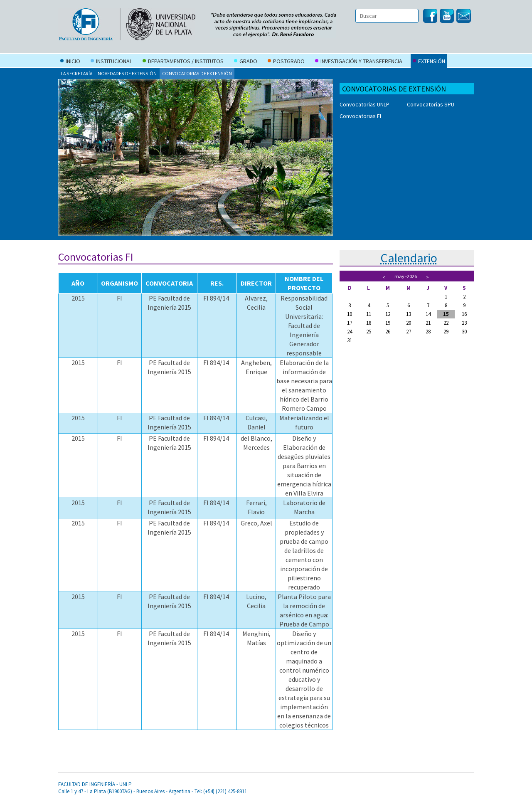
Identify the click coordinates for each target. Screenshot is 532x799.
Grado (246, 62)
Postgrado (286, 62)
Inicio (70, 62)
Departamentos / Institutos (183, 62)
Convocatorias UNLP (365, 104)
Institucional (111, 62)
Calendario (409, 258)
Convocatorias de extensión (197, 73)
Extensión (429, 62)
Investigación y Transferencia (359, 62)
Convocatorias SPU (431, 104)
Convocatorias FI (360, 116)
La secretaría (76, 73)
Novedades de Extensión (127, 73)
